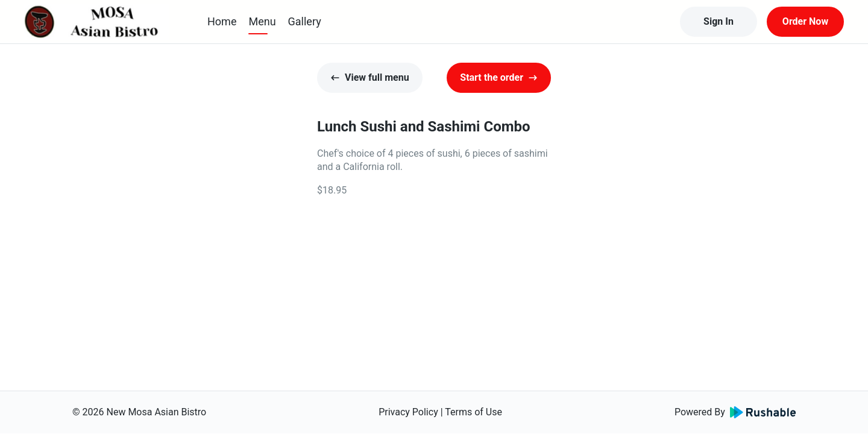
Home (222, 21)
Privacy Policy (408, 412)
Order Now (805, 21)
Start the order (499, 77)
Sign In (719, 21)
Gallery (305, 21)
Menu (262, 21)
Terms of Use (473, 412)
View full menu (370, 77)
